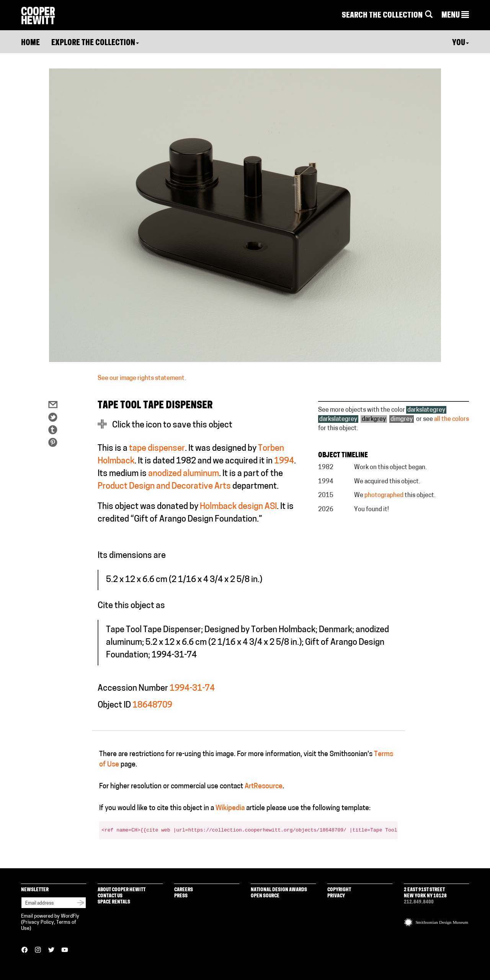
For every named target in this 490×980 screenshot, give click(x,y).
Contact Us (110, 896)
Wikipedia (230, 808)
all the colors (452, 419)
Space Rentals (114, 902)
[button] (455, 16)
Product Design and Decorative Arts (164, 487)
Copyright (339, 890)
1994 (284, 461)
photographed (384, 496)
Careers (184, 890)
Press (181, 896)
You (461, 43)
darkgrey (374, 419)
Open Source (265, 896)
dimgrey (402, 419)
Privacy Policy (38, 922)
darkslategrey (426, 410)
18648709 (152, 705)
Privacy (336, 896)
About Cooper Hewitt (122, 890)
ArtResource (264, 787)
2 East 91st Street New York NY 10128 (425, 893)
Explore (95, 43)
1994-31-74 (192, 689)
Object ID (114, 705)
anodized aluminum (184, 474)
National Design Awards (279, 890)
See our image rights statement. (142, 378)
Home (30, 43)
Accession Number (133, 689)
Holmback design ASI (238, 507)
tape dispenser (157, 449)
